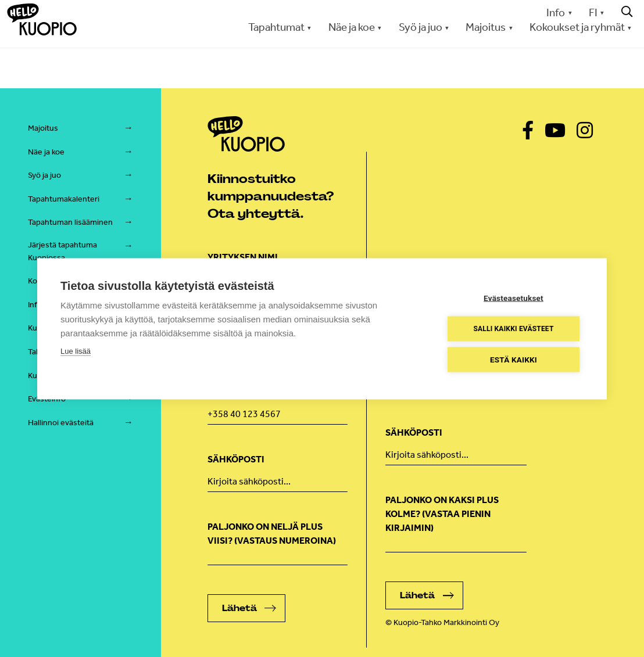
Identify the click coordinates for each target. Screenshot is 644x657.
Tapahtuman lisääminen (70, 222)
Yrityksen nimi (243, 257)
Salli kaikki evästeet (513, 329)
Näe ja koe (352, 27)
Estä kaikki (514, 359)
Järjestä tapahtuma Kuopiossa (62, 251)
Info (556, 12)
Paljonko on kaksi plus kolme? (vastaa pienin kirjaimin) (442, 514)
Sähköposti (236, 459)
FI (593, 12)
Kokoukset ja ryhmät (577, 27)
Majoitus (486, 27)
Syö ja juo (421, 27)
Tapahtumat (276, 27)
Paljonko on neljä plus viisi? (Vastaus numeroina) (272, 534)
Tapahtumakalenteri (64, 199)
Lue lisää (76, 351)
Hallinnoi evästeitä (61, 423)
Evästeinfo (47, 399)
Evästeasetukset (514, 297)
